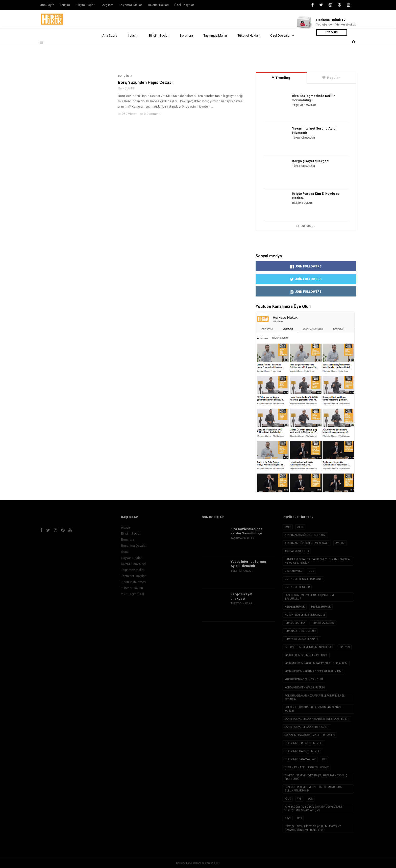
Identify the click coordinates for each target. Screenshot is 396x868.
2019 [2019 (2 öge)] (288, 527)
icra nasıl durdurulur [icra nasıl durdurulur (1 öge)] (300, 631)
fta (120, 88)
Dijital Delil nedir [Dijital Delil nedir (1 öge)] (297, 587)
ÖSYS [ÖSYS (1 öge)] (288, 818)
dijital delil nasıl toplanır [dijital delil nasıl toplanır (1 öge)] (303, 579)
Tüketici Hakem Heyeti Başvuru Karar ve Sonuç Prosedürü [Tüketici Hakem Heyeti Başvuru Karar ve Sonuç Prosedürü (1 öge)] (316, 777)
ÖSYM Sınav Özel (133, 564)
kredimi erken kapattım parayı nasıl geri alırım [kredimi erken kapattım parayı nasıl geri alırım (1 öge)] (316, 663)
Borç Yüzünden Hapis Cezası (145, 82)
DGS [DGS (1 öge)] (311, 571)
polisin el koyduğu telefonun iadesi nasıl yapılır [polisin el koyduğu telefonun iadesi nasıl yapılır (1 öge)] (313, 709)
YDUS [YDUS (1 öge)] (288, 799)
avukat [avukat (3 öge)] (340, 543)
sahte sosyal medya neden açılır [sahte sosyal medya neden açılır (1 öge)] (307, 727)
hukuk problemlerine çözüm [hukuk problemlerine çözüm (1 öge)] (305, 615)
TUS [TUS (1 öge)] (324, 759)
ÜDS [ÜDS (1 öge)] (299, 818)
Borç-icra (186, 49)
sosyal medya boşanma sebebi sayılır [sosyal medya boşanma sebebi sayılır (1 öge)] (310, 735)
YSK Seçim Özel (132, 594)
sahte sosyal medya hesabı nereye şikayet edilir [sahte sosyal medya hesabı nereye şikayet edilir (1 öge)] (317, 719)
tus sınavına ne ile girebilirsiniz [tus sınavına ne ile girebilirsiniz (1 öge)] (307, 767)
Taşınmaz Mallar (215, 49)
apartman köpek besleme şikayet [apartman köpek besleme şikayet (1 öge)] (307, 543)
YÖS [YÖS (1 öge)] (310, 799)
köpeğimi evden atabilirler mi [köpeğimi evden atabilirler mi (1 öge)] (305, 688)
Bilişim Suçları (159, 49)
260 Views (127, 114)
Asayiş (126, 527)
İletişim (133, 49)
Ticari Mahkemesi (134, 582)
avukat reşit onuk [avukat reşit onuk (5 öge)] (297, 551)
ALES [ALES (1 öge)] (300, 527)
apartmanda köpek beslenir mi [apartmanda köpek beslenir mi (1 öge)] (305, 535)
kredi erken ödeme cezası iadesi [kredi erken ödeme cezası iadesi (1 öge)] (306, 655)
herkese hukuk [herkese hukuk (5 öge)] (295, 607)
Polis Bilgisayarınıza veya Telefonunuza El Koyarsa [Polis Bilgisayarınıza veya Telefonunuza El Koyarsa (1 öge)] (315, 697)
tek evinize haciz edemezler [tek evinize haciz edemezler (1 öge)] (304, 743)
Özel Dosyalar (282, 49)
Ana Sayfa (110, 49)
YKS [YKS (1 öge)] (299, 799)
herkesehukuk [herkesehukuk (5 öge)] (321, 607)
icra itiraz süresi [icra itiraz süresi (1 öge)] (323, 623)
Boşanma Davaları (134, 546)
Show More (306, 226)
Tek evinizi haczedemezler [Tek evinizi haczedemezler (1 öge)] (303, 751)
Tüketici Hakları (249, 49)
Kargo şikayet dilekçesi (311, 161)
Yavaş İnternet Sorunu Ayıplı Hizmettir (315, 131)
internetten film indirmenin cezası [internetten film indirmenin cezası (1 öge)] (309, 647)
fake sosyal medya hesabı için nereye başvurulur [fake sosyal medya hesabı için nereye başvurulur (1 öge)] (310, 597)
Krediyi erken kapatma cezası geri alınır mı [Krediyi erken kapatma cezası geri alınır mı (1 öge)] (313, 671)
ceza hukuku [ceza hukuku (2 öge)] (293, 571)
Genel (125, 552)
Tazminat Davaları (134, 576)
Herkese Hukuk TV (331, 20)
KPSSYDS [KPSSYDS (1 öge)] (345, 647)
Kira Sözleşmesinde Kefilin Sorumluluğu (314, 98)
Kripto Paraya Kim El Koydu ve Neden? (316, 196)
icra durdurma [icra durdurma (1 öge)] (295, 623)
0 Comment (150, 114)
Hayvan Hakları (132, 558)
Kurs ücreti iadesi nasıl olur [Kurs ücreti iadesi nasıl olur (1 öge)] (304, 679)
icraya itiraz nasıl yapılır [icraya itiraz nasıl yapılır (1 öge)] (302, 639)
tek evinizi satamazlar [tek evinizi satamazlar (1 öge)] (300, 759)
